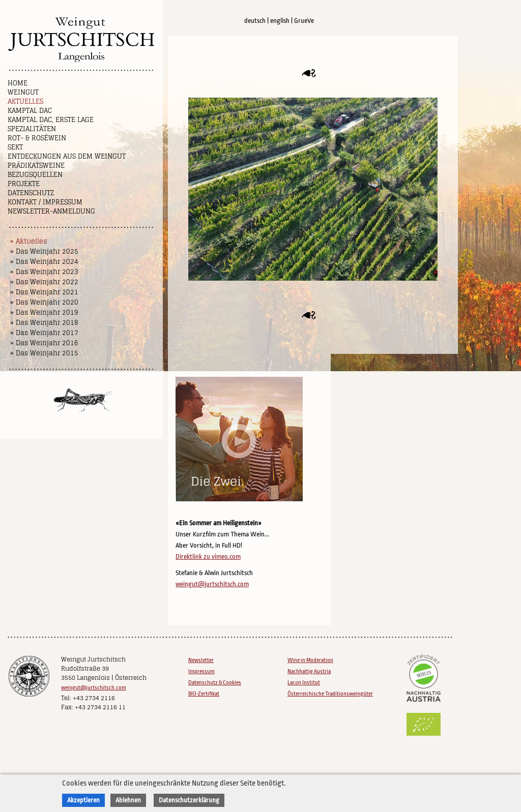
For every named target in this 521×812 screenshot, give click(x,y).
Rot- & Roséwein (37, 138)
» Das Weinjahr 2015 (44, 353)
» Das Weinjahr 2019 (44, 312)
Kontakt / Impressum (45, 202)
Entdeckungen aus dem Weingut (67, 156)
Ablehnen (128, 800)
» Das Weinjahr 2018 (44, 323)
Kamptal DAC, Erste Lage (51, 120)
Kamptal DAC (30, 111)
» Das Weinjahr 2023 (44, 272)
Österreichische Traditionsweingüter (330, 694)
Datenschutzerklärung (189, 800)
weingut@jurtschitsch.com (212, 584)
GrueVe (304, 21)
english (280, 21)
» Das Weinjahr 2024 (44, 262)
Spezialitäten (32, 129)
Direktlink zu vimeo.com (208, 557)
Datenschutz (31, 193)
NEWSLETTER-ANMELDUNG (51, 211)
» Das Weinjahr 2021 (44, 292)
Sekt (15, 147)
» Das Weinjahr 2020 (44, 302)
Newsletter (201, 660)
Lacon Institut (304, 683)
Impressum (201, 671)
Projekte (24, 184)
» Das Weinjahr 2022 (44, 282)
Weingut (23, 92)
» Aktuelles (28, 241)
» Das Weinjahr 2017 (44, 333)
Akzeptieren (83, 800)
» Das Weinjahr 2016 (44, 343)
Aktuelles (25, 101)
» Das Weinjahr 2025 (44, 251)
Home (18, 83)
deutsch (255, 21)
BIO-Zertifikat (204, 694)
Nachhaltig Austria (309, 671)
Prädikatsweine (36, 166)
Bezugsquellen (35, 175)
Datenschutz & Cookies (215, 683)
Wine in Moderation (310, 660)
